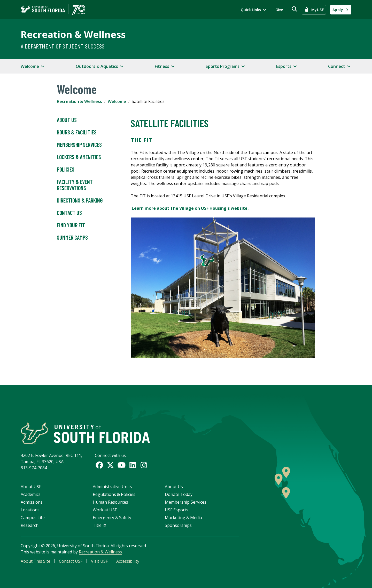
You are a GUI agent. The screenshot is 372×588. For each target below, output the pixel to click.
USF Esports (177, 510)
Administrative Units (112, 487)
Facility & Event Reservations (75, 185)
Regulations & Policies (114, 494)
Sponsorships (178, 525)
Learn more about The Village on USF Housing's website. (190, 208)
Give (279, 10)
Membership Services (79, 145)
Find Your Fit (71, 225)
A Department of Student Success (63, 46)
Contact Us (69, 213)
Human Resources (110, 502)
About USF (31, 487)
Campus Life (33, 518)
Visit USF (99, 561)
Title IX (99, 525)
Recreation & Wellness (73, 34)
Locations (30, 510)
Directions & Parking (80, 200)
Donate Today (179, 494)
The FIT (142, 140)
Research (30, 525)
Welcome (117, 101)
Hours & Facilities (77, 132)
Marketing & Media (183, 518)
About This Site (36, 561)
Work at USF (105, 510)
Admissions (32, 502)
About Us (67, 120)
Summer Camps (72, 238)
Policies (66, 170)
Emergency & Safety (112, 518)
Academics (31, 494)
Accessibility (128, 561)
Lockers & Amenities (79, 157)
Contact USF (71, 561)
